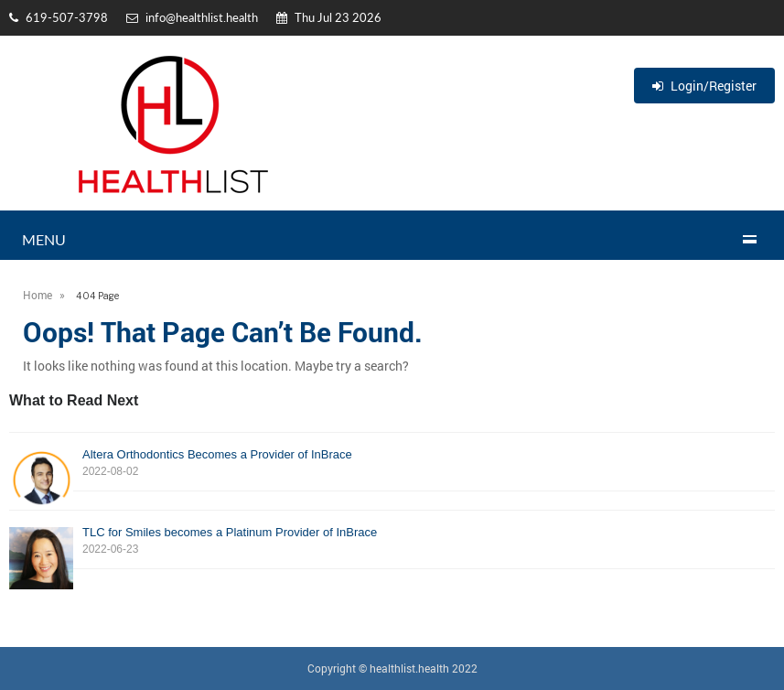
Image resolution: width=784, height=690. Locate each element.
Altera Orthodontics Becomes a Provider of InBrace (392, 464)
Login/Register (704, 86)
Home (38, 295)
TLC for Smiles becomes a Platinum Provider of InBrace (392, 541)
